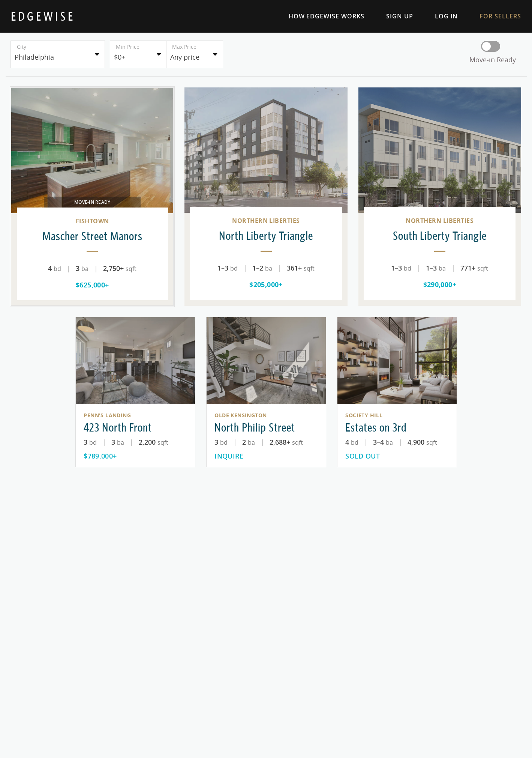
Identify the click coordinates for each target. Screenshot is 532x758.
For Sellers (493, 16)
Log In (439, 16)
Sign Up (392, 16)
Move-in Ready (493, 60)
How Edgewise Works (319, 16)
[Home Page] (43, 16)
